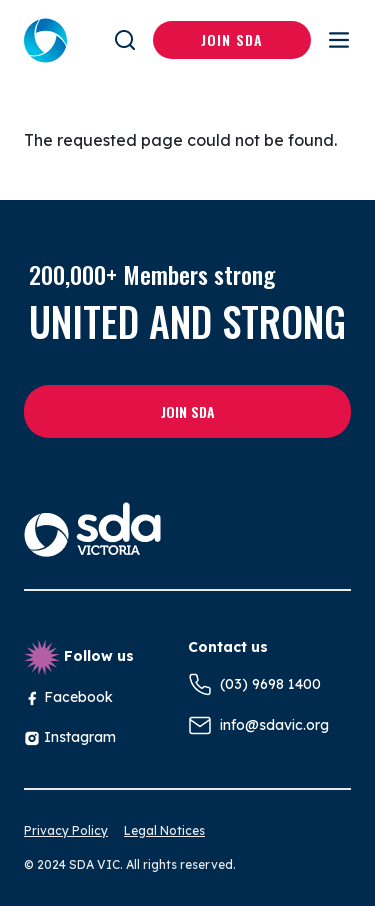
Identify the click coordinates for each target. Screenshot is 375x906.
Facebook (68, 697)
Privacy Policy (66, 830)
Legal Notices (164, 830)
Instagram (70, 737)
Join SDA (232, 39)
